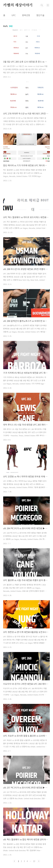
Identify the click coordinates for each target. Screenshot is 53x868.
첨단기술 (40, 15)
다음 (39, 861)
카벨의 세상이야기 (18, 5)
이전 (14, 861)
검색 (42, 5)
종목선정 (26, 15)
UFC (14, 15)
